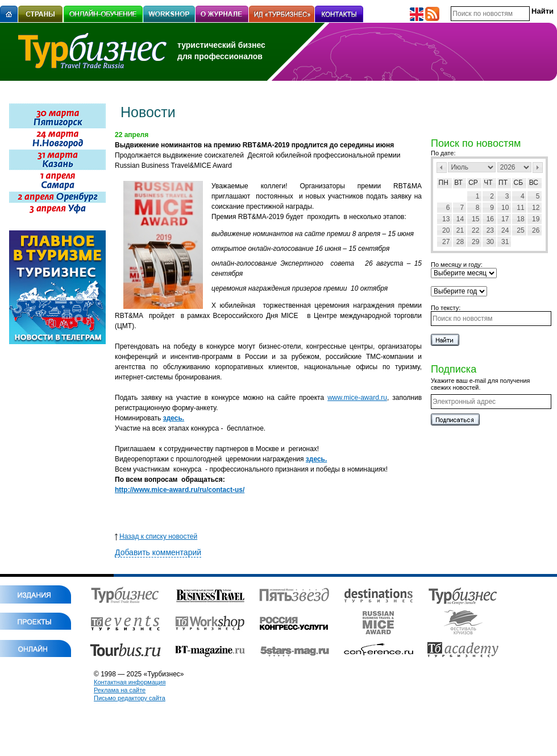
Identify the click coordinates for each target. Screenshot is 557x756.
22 (475, 230)
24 (505, 230)
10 (505, 208)
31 (505, 242)
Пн (444, 183)
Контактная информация (130, 682)
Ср (473, 183)
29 (475, 242)
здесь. (174, 418)
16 (490, 219)
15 (475, 219)
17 (505, 219)
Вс (534, 183)
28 (460, 242)
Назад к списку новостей (156, 536)
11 (520, 208)
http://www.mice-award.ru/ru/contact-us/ (180, 490)
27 (446, 242)
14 (460, 219)
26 (536, 230)
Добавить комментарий (158, 552)
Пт (503, 183)
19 (536, 219)
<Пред (442, 168)
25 (520, 230)
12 (536, 208)
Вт (458, 183)
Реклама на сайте (120, 690)
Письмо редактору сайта (130, 698)
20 (446, 230)
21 (460, 230)
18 (520, 219)
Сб (519, 183)
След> (538, 168)
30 (490, 242)
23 (490, 230)
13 (446, 219)
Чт (488, 183)
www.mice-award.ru (357, 398)
